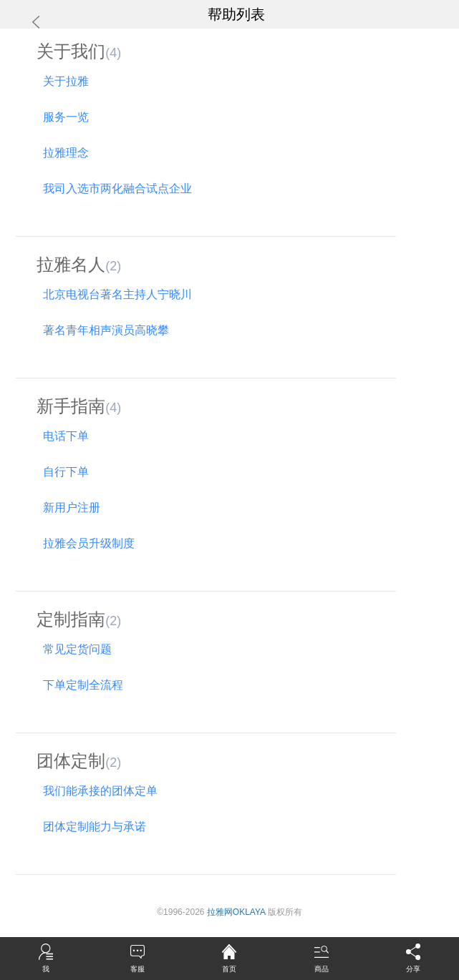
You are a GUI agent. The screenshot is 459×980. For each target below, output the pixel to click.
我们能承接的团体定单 (97, 791)
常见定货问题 (74, 649)
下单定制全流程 (80, 685)
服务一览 (63, 117)
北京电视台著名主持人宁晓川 (114, 294)
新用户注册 (68, 508)
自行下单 (63, 472)
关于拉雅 (63, 81)
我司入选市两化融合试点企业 (114, 188)
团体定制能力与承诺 (91, 827)
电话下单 (63, 436)
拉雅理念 (63, 153)
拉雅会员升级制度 (86, 543)
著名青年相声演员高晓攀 (103, 330)
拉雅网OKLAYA (236, 912)
